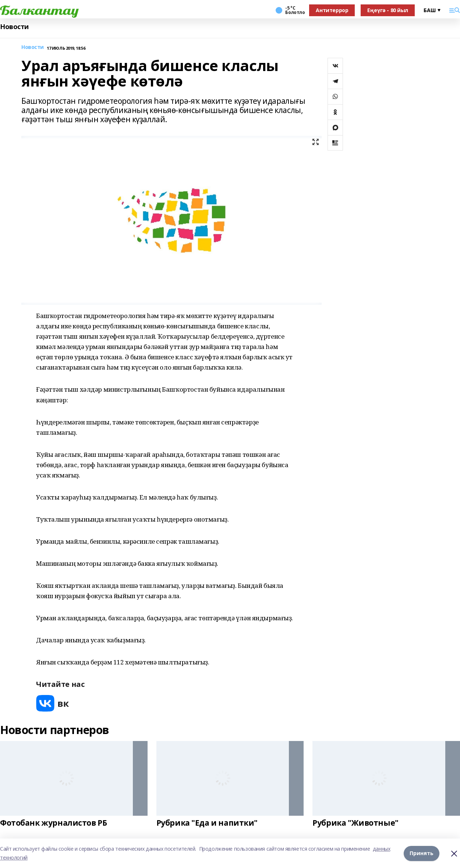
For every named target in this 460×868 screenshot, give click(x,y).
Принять (422, 853)
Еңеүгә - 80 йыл (388, 10)
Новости (14, 27)
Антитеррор (332, 10)
